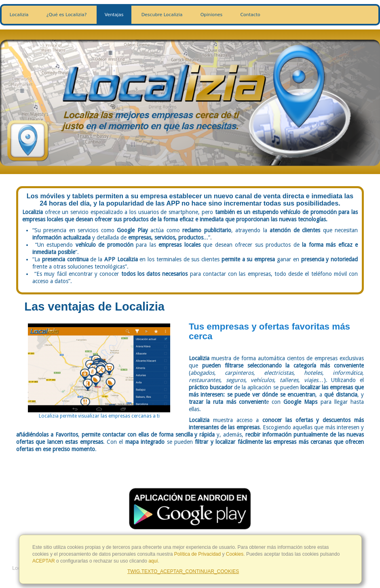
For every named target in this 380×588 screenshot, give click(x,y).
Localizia (19, 15)
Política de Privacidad (197, 554)
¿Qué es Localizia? (67, 15)
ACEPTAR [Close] (44, 561)
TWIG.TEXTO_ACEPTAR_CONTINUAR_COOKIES (183, 571)
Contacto (250, 15)
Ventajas (114, 15)
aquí (153, 561)
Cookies (235, 554)
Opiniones (211, 15)
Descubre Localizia (162, 15)
